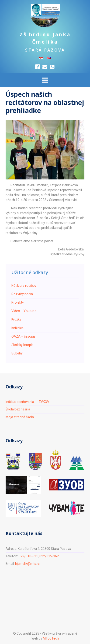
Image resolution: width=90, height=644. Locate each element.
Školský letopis (22, 345)
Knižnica (17, 328)
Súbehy (17, 353)
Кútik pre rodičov (24, 286)
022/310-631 (28, 556)
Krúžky (16, 319)
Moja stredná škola (20, 417)
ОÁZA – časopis (23, 336)
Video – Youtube (24, 311)
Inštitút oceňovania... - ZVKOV (27, 402)
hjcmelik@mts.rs (27, 564)
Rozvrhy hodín (22, 294)
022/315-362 (49, 556)
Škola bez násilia (18, 409)
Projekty (18, 302)
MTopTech (51, 638)
